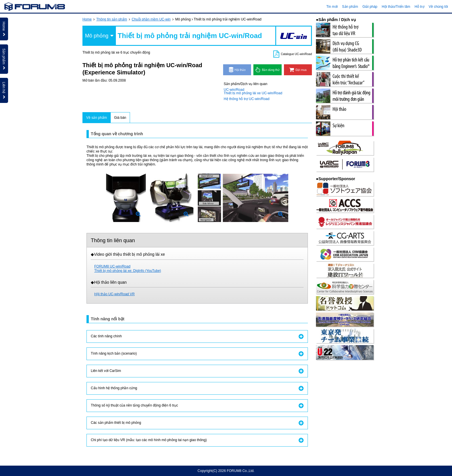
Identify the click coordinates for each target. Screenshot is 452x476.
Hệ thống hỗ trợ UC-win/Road (247, 99)
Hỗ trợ (419, 7)
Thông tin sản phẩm (112, 19)
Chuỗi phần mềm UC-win (151, 19)
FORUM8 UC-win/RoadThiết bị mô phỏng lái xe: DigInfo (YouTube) (128, 269)
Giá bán (120, 118)
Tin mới (332, 7)
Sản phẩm (350, 7)
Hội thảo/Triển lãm (396, 7)
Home (87, 19)
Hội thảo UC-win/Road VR (114, 294)
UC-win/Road (234, 90)
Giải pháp (370, 7)
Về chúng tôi (438, 7)
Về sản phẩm (97, 118)
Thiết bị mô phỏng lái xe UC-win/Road (253, 93)
